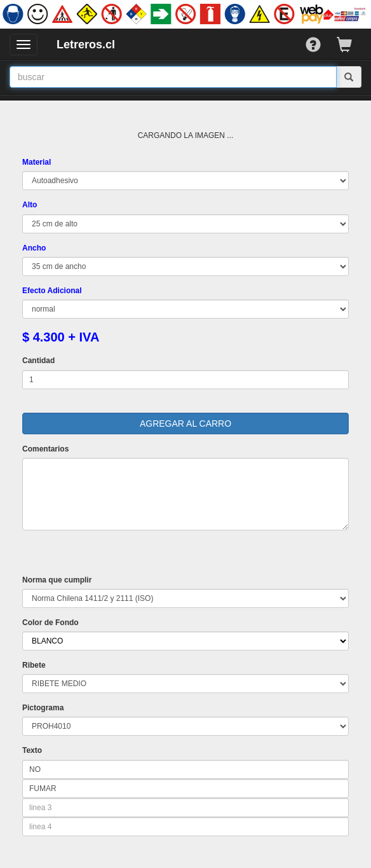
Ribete (34, 665)
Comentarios (45, 449)
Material (37, 162)
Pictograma (43, 708)
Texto (32, 750)
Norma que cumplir (57, 580)
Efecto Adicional (52, 291)
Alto (30, 205)
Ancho (34, 248)
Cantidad (38, 361)
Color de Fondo (51, 623)
